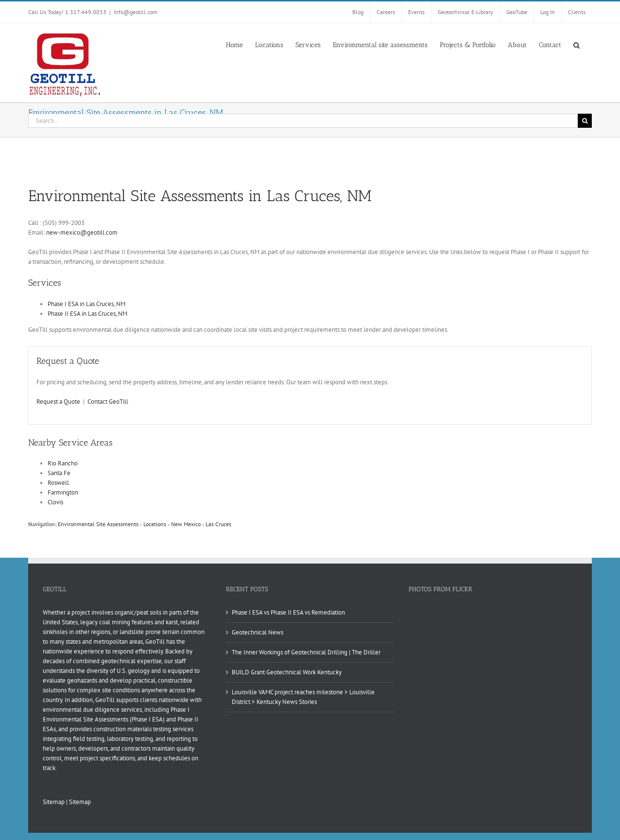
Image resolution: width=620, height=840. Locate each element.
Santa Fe (59, 473)
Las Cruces (218, 524)
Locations (155, 524)
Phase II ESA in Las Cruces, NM (87, 314)
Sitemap (54, 802)
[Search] (585, 121)
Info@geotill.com (136, 12)
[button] (577, 44)
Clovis (55, 502)
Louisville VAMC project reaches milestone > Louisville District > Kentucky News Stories (303, 697)
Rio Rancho (63, 463)
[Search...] (303, 121)
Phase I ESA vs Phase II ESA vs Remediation (288, 612)
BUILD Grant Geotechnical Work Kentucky (287, 672)
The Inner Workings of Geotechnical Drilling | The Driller (306, 652)
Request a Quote (58, 402)
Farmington (63, 492)
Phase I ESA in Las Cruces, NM (86, 304)
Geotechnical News (258, 632)
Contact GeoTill (108, 402)
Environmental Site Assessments (98, 524)
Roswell (58, 483)
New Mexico (186, 524)
